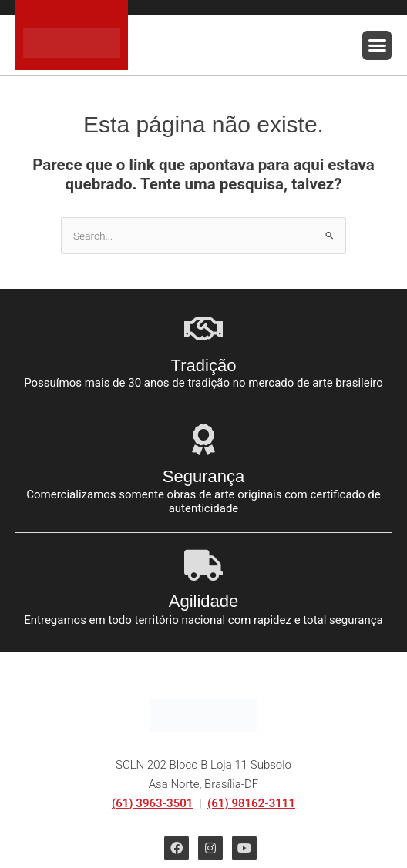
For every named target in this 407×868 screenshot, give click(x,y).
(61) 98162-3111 (251, 803)
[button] (377, 45)
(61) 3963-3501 (152, 803)
